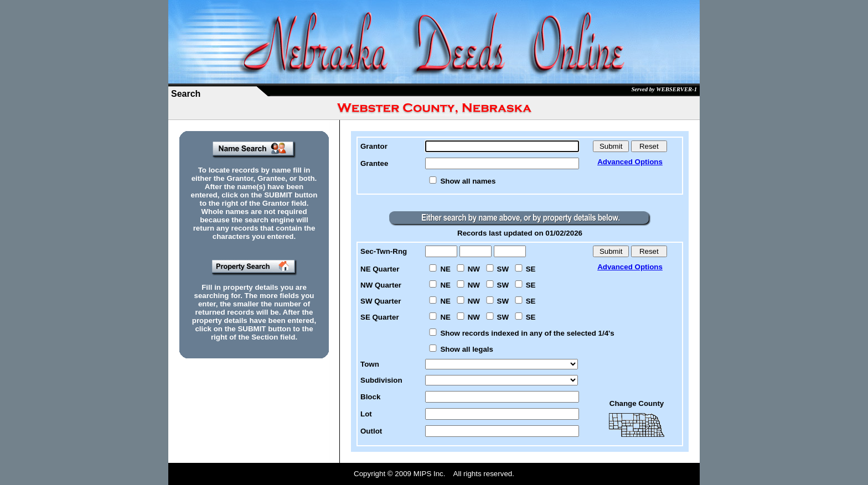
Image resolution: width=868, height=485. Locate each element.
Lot (366, 414)
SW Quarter (381, 301)
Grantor (374, 146)
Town (370, 364)
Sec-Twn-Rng (384, 251)
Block (370, 397)
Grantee (374, 163)
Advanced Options (630, 162)
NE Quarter (380, 269)
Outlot (371, 431)
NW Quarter (381, 285)
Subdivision (381, 380)
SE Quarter (380, 317)
